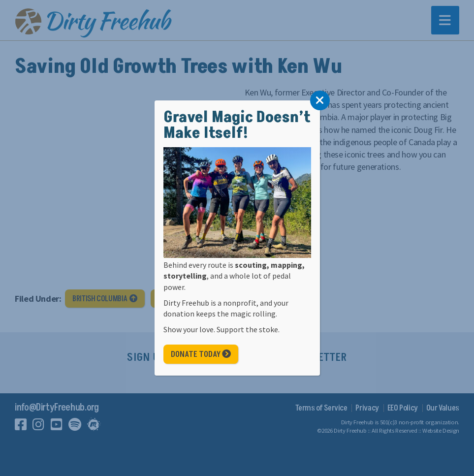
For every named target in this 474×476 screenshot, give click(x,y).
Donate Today (201, 354)
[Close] (320, 100)
